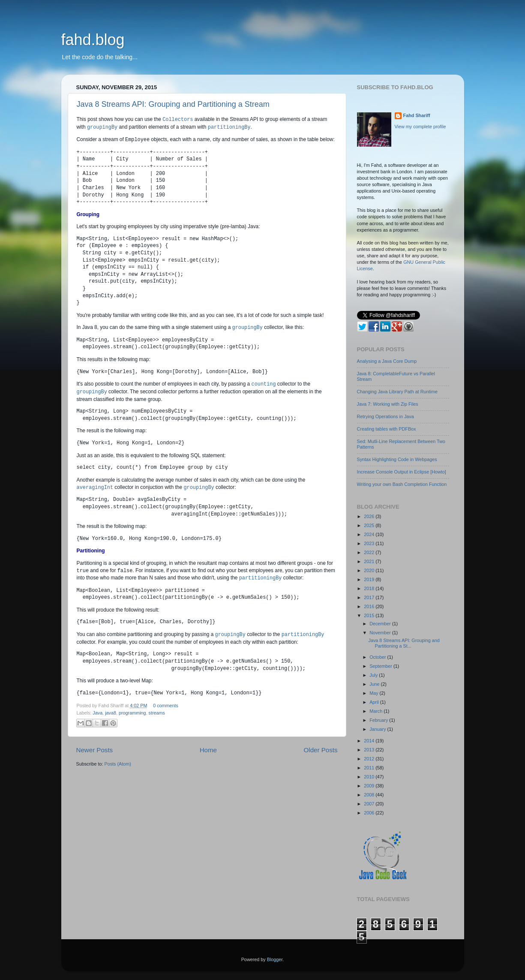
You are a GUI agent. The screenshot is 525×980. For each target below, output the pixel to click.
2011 (370, 768)
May (374, 693)
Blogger (275, 959)
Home (208, 750)
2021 (370, 561)
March (376, 711)
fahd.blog (93, 40)
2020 (370, 570)
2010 (370, 777)
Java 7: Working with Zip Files (388, 404)
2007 (370, 804)
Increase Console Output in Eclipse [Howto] (402, 472)
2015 (370, 615)
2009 (370, 786)
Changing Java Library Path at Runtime (397, 392)
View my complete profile (420, 127)
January (378, 729)
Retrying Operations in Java (385, 416)
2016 (370, 606)
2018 (370, 588)
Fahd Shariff (417, 115)
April (375, 702)
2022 (370, 552)
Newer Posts (95, 750)
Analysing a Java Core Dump (387, 361)
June (375, 684)
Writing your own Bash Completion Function (402, 484)
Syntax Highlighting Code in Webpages (397, 459)
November (381, 633)
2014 (370, 741)
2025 (370, 525)
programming (132, 713)
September (381, 666)
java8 (111, 713)
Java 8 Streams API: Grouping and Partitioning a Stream (173, 104)
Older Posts (321, 750)
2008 (370, 795)
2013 (370, 750)
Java (97, 713)
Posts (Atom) (118, 764)
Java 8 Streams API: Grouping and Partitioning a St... (404, 643)
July (374, 675)
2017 (370, 597)
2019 (370, 579)
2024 (370, 534)
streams (157, 713)
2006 (370, 813)
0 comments (166, 706)
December (381, 624)
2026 (370, 516)
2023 (370, 543)
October (378, 657)
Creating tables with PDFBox (387, 429)
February (379, 720)
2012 (370, 759)
